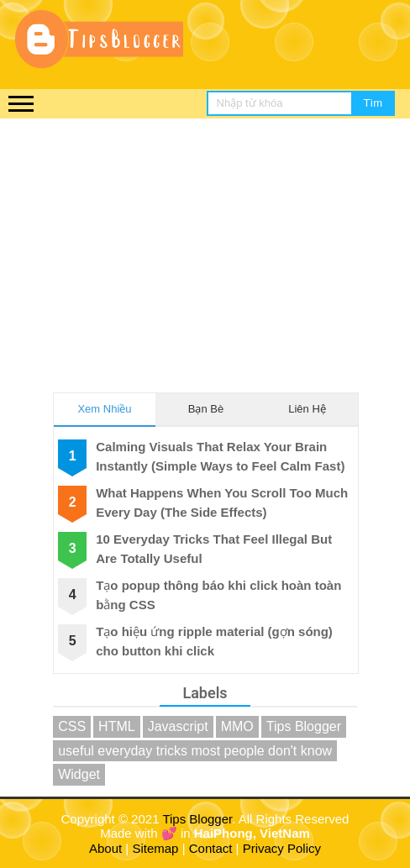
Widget (79, 774)
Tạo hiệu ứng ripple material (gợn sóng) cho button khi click (214, 641)
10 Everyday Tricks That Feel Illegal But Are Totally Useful (214, 549)
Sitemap (155, 848)
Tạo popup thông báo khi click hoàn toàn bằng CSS (218, 595)
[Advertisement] (205, 245)
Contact (211, 848)
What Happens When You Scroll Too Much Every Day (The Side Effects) (222, 502)
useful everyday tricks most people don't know (195, 751)
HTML (117, 726)
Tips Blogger (304, 726)
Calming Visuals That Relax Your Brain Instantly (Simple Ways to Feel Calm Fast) (220, 456)
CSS (72, 726)
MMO (237, 726)
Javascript (178, 726)
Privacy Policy (282, 848)
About (105, 848)
